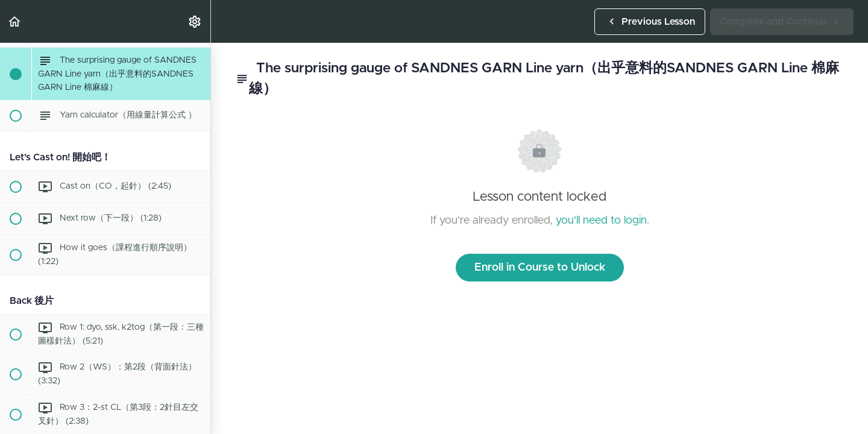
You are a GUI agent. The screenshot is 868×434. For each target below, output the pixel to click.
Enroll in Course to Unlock (540, 268)
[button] (15, 21)
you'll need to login (601, 221)
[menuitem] (195, 21)
